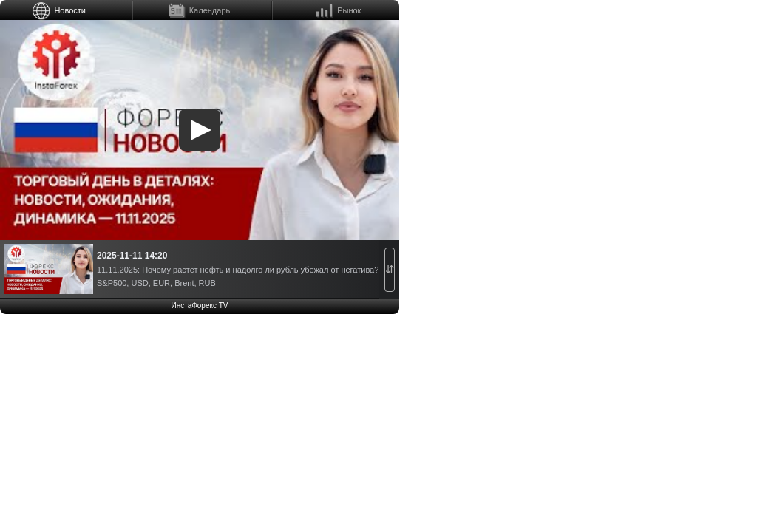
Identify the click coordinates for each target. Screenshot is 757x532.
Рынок (349, 10)
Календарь (210, 10)
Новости (70, 10)
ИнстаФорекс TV (199, 306)
